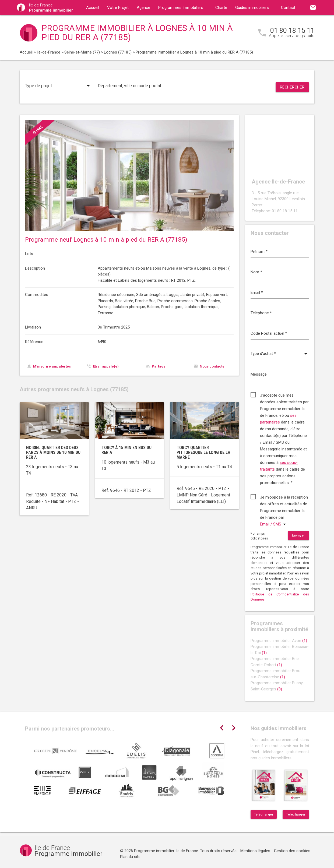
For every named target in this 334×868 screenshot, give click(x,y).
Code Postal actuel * (269, 333)
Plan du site (130, 857)
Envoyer (298, 535)
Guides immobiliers (252, 8)
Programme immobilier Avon (279, 641)
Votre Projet (118, 8)
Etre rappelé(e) (106, 366)
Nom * (256, 272)
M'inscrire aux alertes (52, 366)
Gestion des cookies (292, 851)
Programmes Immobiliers (181, 8)
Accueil (93, 8)
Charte (221, 8)
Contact (288, 8)
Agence (143, 8)
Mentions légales (255, 851)
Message (259, 374)
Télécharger (264, 814)
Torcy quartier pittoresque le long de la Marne (203, 452)
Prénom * (259, 252)
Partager (159, 366)
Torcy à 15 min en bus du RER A (126, 450)
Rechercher (292, 87)
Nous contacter (213, 366)
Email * (257, 292)
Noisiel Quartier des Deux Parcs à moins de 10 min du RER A (53, 452)
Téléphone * (261, 313)
